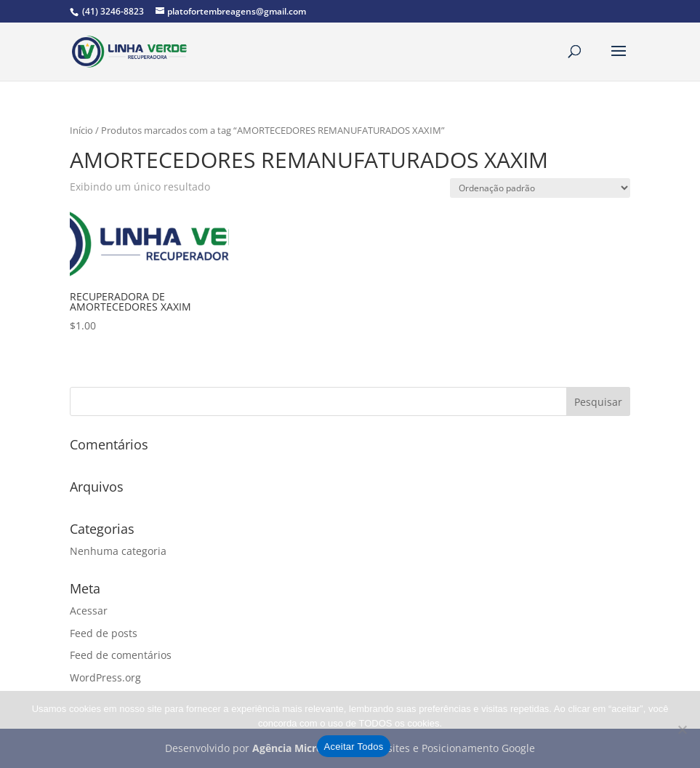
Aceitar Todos (354, 747)
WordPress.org (105, 677)
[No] (682, 729)
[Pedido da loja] (540, 188)
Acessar (89, 611)
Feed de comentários (121, 655)
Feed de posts (104, 633)
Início (81, 130)
